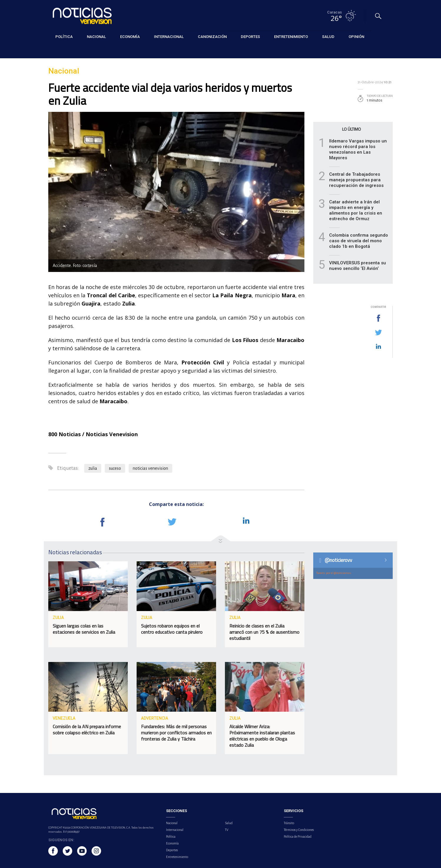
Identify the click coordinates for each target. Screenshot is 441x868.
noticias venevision (150, 468)
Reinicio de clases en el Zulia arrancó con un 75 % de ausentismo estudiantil (264, 632)
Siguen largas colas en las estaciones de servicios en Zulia (84, 629)
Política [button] (64, 37)
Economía (172, 843)
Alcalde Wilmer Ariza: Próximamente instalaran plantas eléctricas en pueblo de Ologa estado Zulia (262, 736)
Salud (229, 823)
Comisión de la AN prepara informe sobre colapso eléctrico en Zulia (87, 730)
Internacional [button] (169, 37)
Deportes (172, 850)
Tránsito (289, 823)
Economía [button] (130, 37)
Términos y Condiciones (299, 830)
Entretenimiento (177, 857)
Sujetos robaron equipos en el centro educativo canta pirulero (172, 629)
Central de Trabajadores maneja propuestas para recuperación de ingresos (356, 180)
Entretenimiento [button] (291, 37)
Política (171, 837)
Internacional (175, 830)
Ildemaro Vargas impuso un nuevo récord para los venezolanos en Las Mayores (358, 149)
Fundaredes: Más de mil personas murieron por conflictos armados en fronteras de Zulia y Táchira (176, 733)
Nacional (56, 50)
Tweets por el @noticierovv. (334, 573)
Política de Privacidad (298, 837)
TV (227, 830)
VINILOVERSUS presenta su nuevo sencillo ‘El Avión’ (358, 266)
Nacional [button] (96, 37)
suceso (115, 468)
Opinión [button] (356, 37)
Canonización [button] (212, 37)
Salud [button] (328, 37)
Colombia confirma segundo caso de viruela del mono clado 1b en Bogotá (359, 241)
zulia (93, 468)
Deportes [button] (250, 37)
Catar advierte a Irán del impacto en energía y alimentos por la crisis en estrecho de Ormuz (356, 210)
